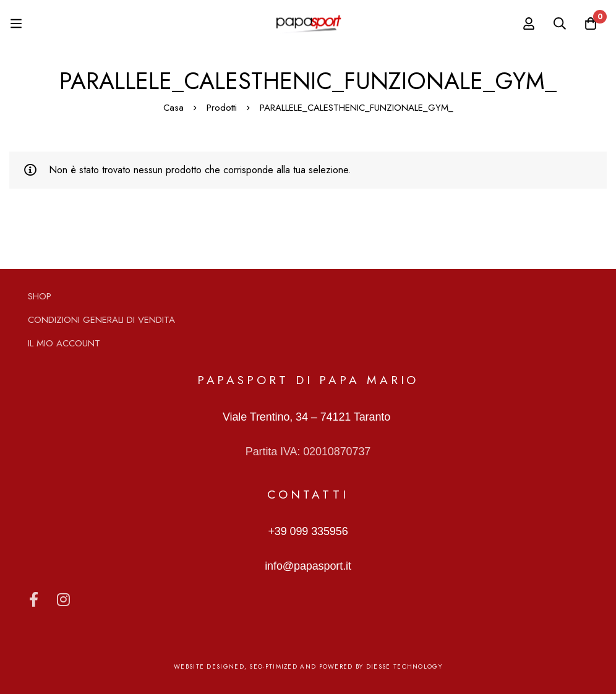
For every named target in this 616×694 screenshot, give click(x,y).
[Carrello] (591, 24)
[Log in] (529, 24)
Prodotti (222, 108)
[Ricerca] (560, 24)
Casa (173, 108)
